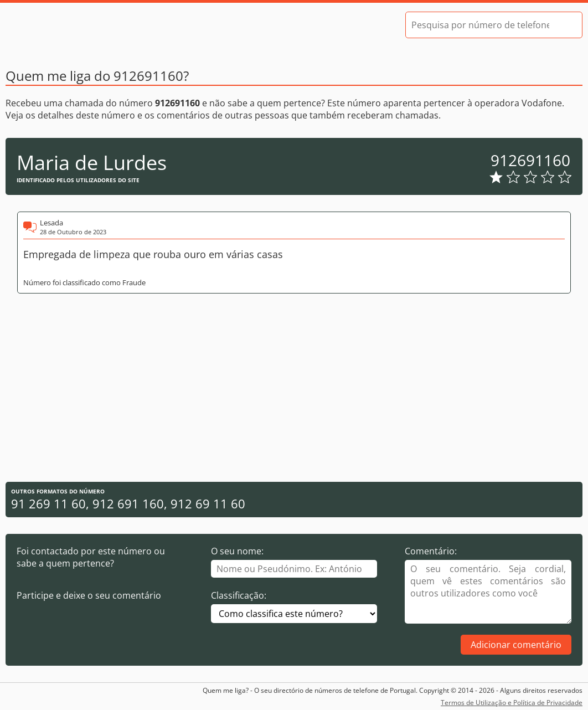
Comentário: (431, 551)
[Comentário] (488, 592)
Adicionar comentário (516, 645)
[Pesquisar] (564, 25)
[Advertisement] (294, 388)
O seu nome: (237, 551)
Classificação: (239, 595)
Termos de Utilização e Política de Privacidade (512, 703)
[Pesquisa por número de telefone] (480, 25)
